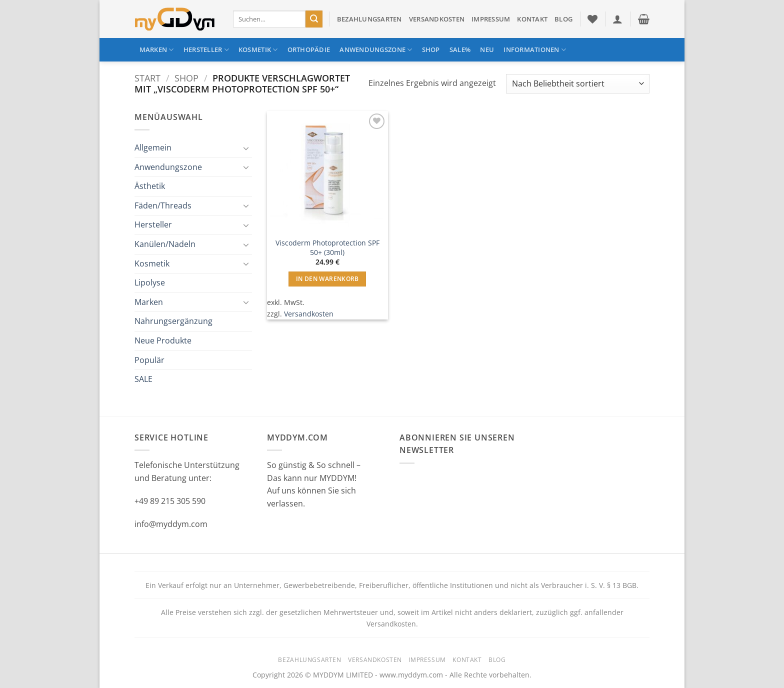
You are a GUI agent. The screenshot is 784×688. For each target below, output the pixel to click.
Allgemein (153, 147)
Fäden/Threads (163, 205)
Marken (157, 50)
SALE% (460, 49)
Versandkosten (437, 19)
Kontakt (532, 19)
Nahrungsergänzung (173, 321)
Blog (563, 19)
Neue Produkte (163, 340)
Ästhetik (150, 186)
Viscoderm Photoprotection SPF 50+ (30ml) (327, 248)
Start (147, 78)
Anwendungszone (376, 50)
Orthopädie (309, 49)
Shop (431, 49)
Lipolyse (150, 282)
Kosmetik (258, 50)
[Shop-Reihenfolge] (578, 84)
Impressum (491, 19)
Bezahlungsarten (369, 19)
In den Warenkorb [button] (327, 279)
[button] (617, 19)
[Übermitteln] (314, 19)
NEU (487, 49)
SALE (143, 379)
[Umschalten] (246, 148)
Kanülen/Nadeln (165, 244)
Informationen (535, 50)
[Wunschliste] (592, 19)
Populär (149, 360)
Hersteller (206, 50)
